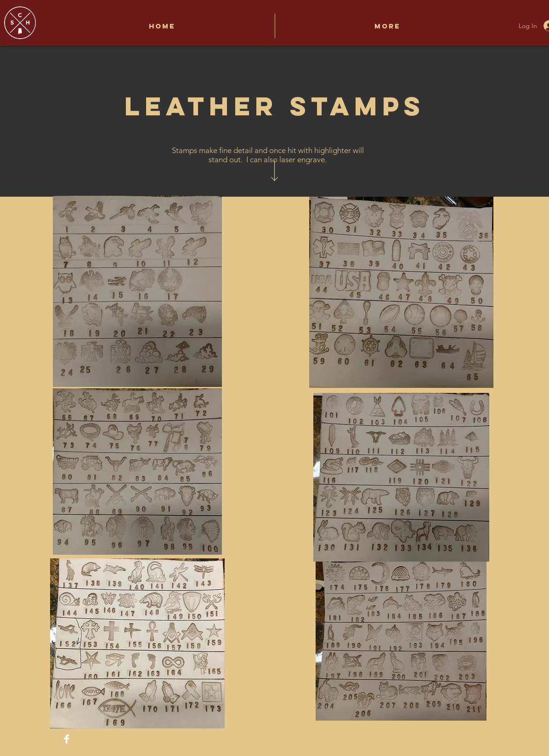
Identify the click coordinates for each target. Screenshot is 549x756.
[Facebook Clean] (67, 739)
